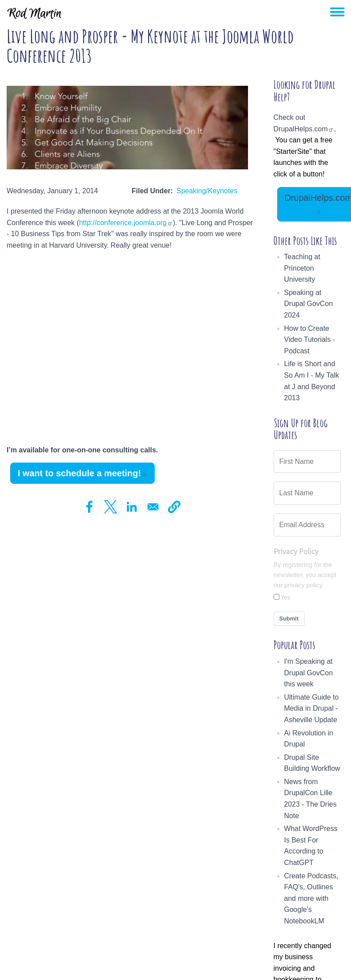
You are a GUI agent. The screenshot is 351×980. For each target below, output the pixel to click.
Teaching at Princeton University (302, 268)
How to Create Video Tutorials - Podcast (310, 340)
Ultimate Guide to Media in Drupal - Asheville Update (312, 708)
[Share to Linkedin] (132, 507)
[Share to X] (111, 507)
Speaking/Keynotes (207, 191)
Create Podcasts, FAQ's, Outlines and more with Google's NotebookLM (311, 898)
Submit (289, 618)
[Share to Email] (153, 507)
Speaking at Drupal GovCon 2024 (309, 304)
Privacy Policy (296, 551)
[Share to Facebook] (89, 507)
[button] (174, 507)
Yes (286, 597)
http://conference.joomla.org (126, 223)
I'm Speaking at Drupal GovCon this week (309, 673)
